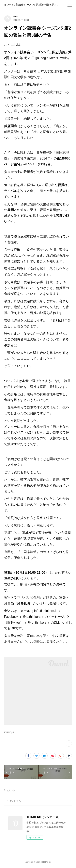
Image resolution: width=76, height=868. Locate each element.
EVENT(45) (9, 732)
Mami (15, 16)
